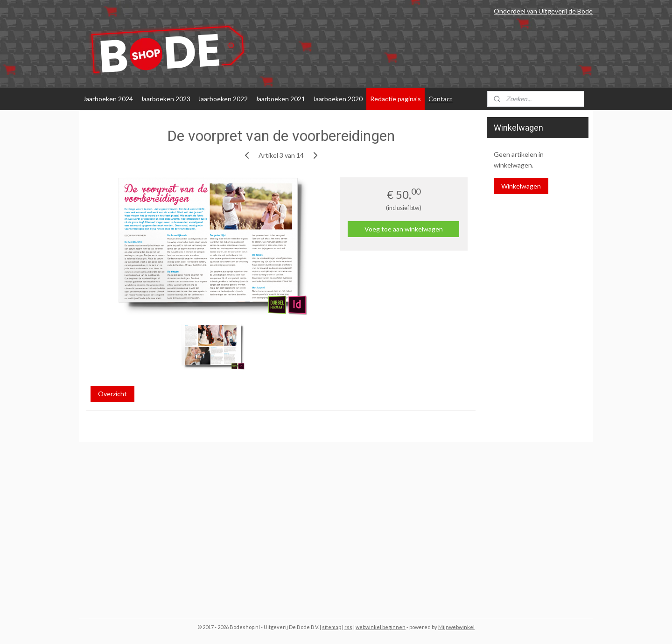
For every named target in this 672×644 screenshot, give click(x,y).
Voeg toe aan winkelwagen (404, 229)
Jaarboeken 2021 (280, 99)
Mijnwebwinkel (456, 627)
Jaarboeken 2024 (108, 99)
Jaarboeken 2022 (223, 99)
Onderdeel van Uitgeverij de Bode (543, 11)
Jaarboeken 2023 (165, 99)
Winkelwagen (521, 186)
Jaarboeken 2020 (338, 99)
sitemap (332, 627)
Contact (441, 99)
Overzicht (112, 394)
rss (348, 627)
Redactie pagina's (395, 99)
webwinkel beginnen (381, 627)
